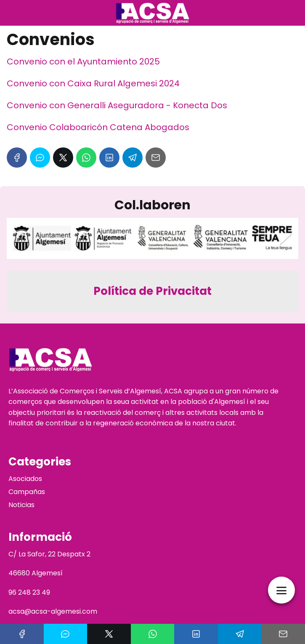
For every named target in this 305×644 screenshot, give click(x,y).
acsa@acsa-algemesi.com (53, 611)
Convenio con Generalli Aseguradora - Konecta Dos (117, 105)
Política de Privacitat (152, 291)
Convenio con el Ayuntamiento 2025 (83, 61)
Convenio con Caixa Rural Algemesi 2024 (93, 83)
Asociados (25, 479)
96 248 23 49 (29, 592)
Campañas (27, 492)
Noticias (21, 505)
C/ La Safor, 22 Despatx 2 (49, 554)
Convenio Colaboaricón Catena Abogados (98, 127)
